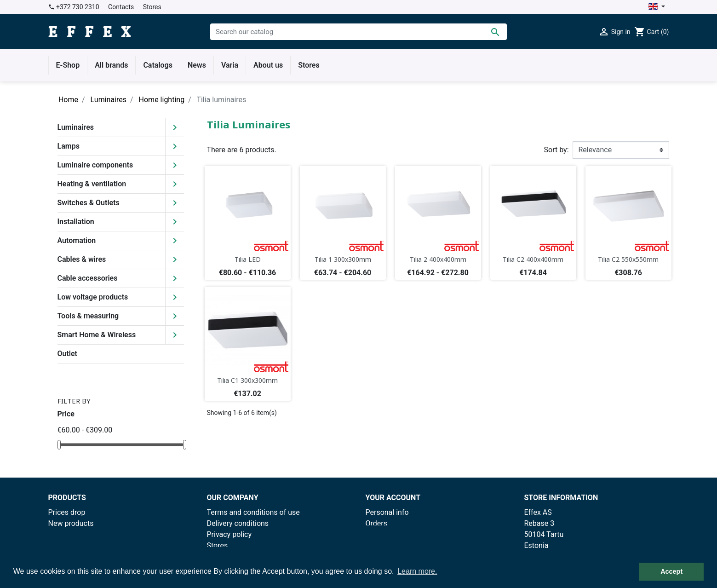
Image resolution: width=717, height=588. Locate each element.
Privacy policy (229, 534)
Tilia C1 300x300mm (247, 380)
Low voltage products (93, 297)
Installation (76, 222)
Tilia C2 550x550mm (628, 259)
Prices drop (67, 512)
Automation (77, 240)
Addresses (383, 545)
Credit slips (384, 534)
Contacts (121, 7)
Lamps (69, 146)
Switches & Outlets (89, 203)
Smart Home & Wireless (97, 335)
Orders (376, 523)
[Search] (358, 32)
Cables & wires (82, 259)
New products (71, 523)
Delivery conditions (238, 523)
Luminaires (76, 127)
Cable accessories (88, 278)
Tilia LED (248, 259)
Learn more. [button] (417, 571)
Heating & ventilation (92, 184)
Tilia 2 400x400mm (438, 259)
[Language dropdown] (657, 7)
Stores (152, 7)
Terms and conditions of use (253, 512)
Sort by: (556, 150)
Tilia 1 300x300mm (343, 259)
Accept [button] (671, 571)
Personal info (387, 512)
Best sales (65, 534)
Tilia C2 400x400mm (533, 259)
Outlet (67, 354)
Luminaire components (95, 165)
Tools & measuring (88, 316)
